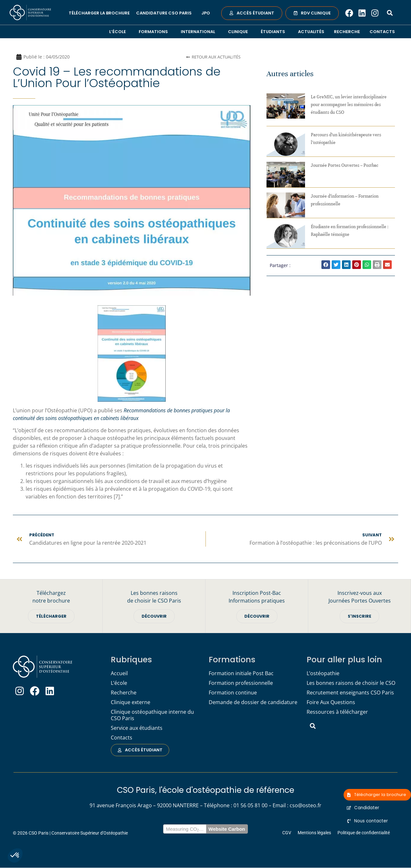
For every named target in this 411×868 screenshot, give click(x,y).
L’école (119, 31)
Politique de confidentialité (364, 833)
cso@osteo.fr (306, 806)
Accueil (119, 674)
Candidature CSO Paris (166, 13)
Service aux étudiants (137, 729)
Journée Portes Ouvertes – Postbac (345, 165)
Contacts (382, 32)
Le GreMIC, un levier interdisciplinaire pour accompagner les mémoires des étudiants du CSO (349, 105)
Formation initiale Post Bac (241, 674)
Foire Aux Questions (331, 703)
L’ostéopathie (323, 674)
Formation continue (233, 693)
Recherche (347, 32)
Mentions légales (314, 833)
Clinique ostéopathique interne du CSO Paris (152, 716)
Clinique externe (131, 703)
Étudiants (275, 31)
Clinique (240, 31)
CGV (287, 833)
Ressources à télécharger (337, 712)
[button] (15, 855)
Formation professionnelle (241, 684)
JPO (206, 13)
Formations (155, 31)
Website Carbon (227, 829)
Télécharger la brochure (99, 13)
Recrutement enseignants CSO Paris (350, 693)
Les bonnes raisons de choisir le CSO (351, 684)
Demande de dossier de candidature (253, 703)
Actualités (311, 32)
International (200, 31)
